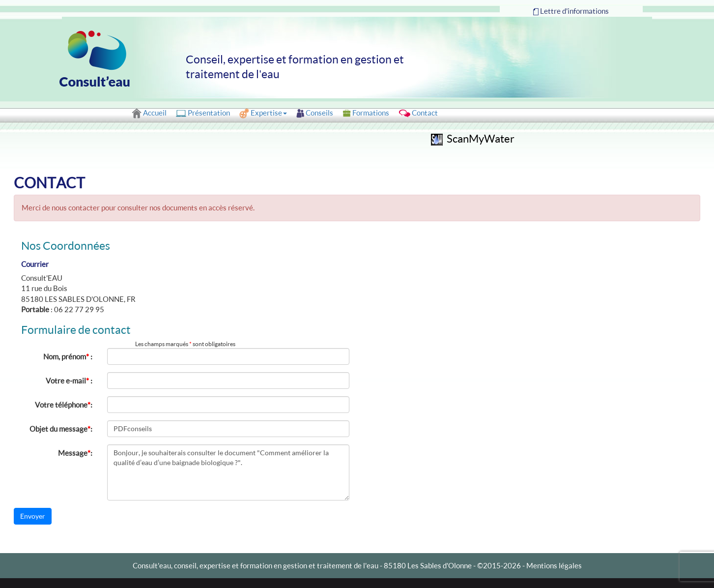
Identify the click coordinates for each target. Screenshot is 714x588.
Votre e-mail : (69, 381)
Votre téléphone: (64, 405)
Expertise (263, 114)
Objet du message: (61, 429)
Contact (418, 113)
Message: (75, 453)
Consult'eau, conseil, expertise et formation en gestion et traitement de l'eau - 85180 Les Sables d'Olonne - (305, 565)
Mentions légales (554, 565)
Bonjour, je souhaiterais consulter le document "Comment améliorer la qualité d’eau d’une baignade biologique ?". (228, 472)
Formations (366, 113)
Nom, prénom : (68, 356)
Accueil (149, 113)
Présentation (203, 113)
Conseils (315, 113)
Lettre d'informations (571, 11)
